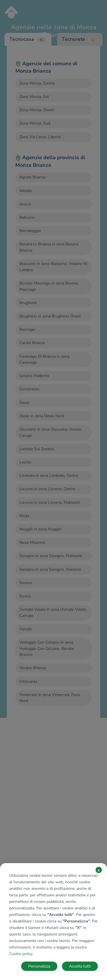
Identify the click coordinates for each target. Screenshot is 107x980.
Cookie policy (21, 954)
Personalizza (39, 966)
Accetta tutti (80, 966)
